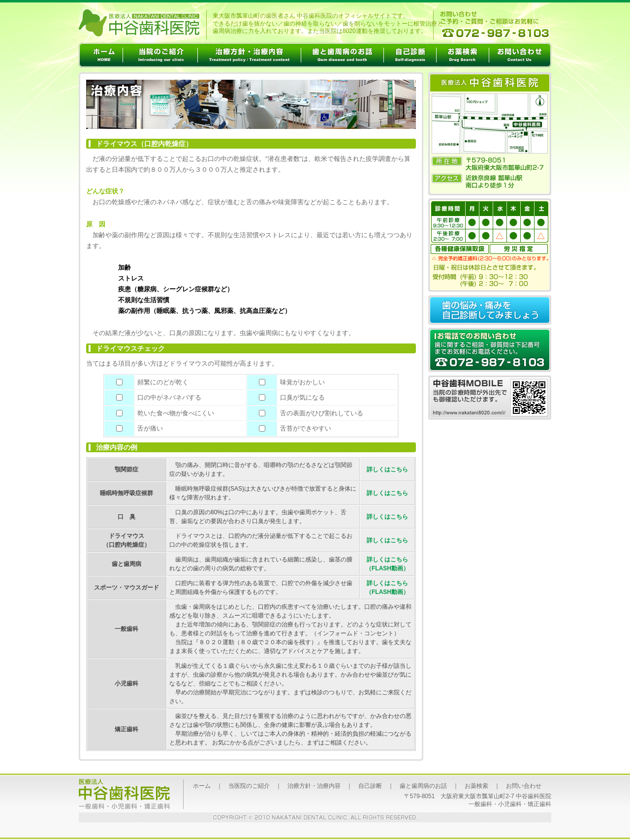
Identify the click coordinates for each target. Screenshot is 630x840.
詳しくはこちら (387, 469)
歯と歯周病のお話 (423, 786)
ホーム (202, 786)
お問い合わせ (524, 786)
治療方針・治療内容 (314, 786)
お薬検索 (476, 786)
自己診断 (370, 786)
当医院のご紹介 (249, 786)
